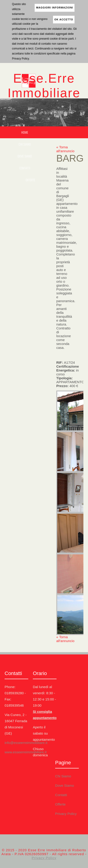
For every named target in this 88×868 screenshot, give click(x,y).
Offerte (30, 180)
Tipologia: (70, 380)
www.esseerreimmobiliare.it (26, 752)
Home (25, 132)
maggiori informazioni (55, 8)
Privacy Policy (66, 814)
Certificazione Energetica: (68, 370)
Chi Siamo (25, 144)
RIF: (66, 362)
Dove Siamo (25, 156)
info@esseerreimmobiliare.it (26, 743)
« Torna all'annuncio (65, 149)
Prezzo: (67, 386)
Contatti (25, 168)
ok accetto (64, 19)
